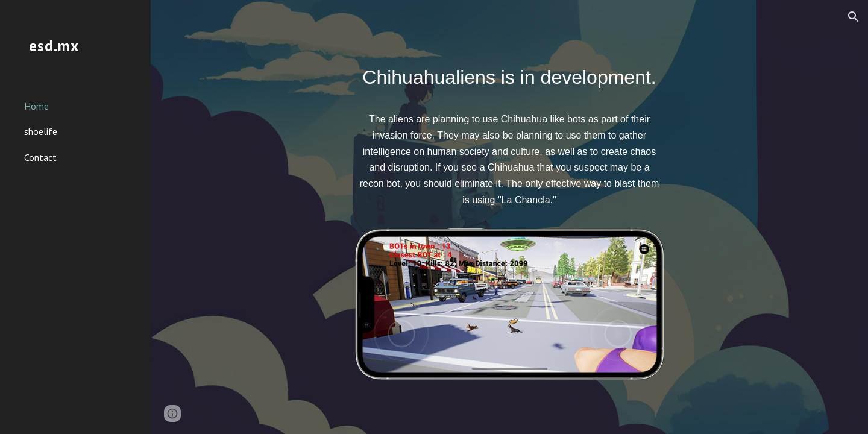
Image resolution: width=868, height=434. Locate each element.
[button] (854, 17)
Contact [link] (40, 157)
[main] (509, 140)
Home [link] (36, 106)
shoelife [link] (41, 131)
